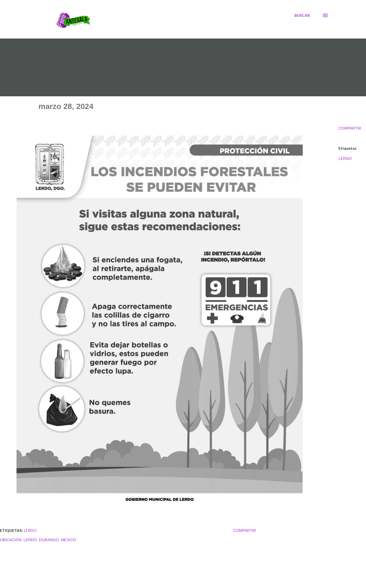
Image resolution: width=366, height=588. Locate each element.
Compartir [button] (350, 128)
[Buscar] (302, 15)
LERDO (345, 158)
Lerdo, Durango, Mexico (50, 540)
